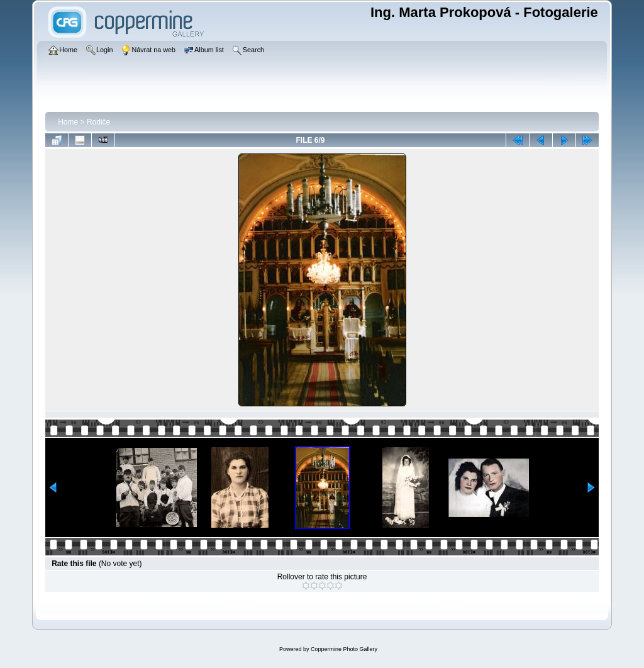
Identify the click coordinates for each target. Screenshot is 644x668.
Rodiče (98, 122)
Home (68, 122)
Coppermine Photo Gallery (344, 649)
